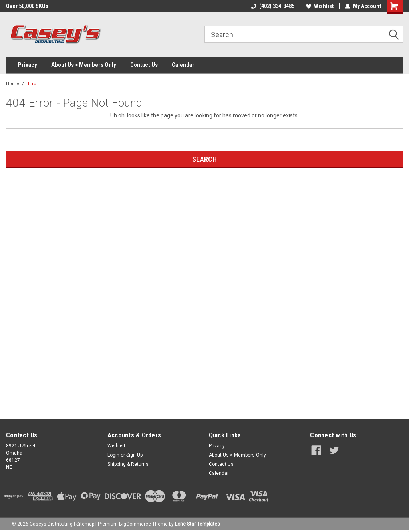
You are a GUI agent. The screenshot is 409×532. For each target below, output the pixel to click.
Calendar (183, 65)
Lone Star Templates (198, 524)
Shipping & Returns (128, 464)
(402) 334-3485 (273, 6)
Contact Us (144, 65)
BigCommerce (135, 524)
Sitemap (85, 524)
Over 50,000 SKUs (27, 6)
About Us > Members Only (84, 65)
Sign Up (134, 455)
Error (33, 84)
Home (13, 84)
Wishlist (320, 6)
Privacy (28, 65)
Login (113, 455)
